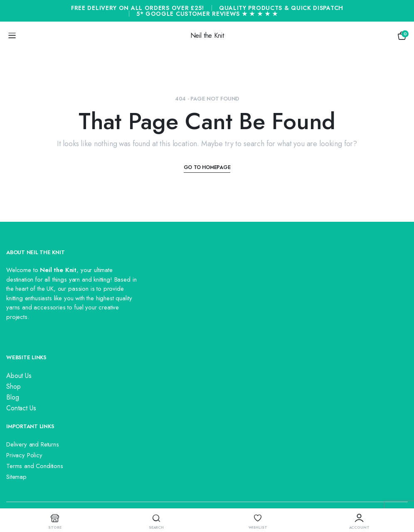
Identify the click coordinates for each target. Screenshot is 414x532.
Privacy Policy (24, 455)
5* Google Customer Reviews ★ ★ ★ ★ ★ (207, 14)
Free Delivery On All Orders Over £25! (138, 8)
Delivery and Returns (33, 444)
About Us (19, 376)
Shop (13, 386)
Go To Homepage (207, 167)
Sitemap (16, 477)
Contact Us (21, 408)
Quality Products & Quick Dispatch (281, 8)
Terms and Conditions (35, 466)
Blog (12, 397)
